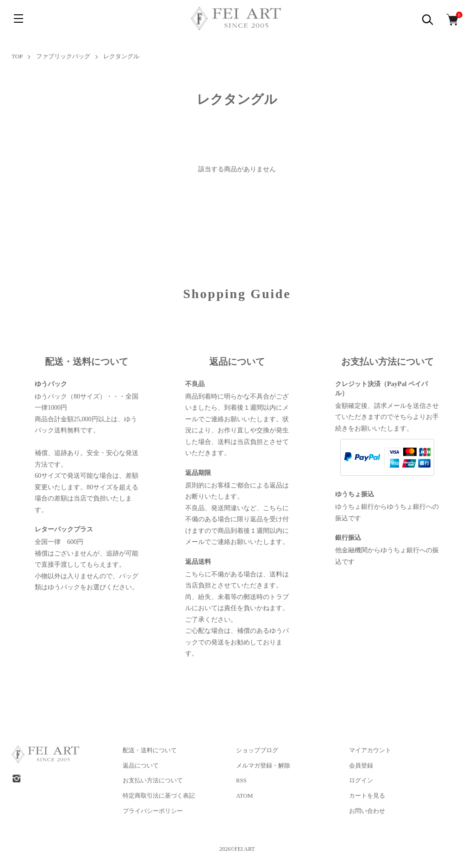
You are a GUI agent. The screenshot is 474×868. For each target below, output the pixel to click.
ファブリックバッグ (63, 56)
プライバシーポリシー (153, 811)
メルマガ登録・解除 (263, 765)
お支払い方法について (153, 780)
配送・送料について (150, 750)
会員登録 (361, 765)
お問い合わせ (367, 811)
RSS (241, 780)
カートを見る (367, 796)
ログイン (361, 780)
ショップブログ (257, 750)
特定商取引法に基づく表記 (159, 796)
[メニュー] (19, 19)
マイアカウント (370, 750)
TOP (17, 56)
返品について (141, 765)
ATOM (245, 796)
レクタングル (121, 56)
